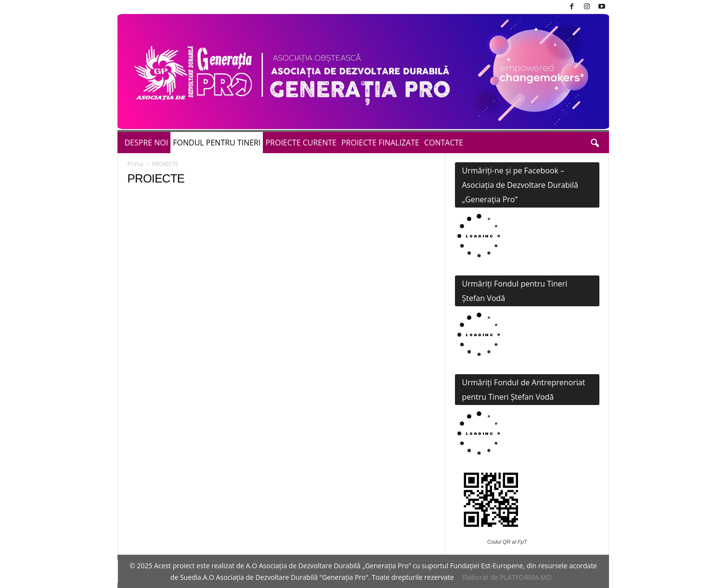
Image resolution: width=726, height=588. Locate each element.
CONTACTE (444, 143)
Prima (136, 164)
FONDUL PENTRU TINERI (217, 143)
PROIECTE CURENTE (301, 143)
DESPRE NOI (147, 143)
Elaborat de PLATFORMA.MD (507, 577)
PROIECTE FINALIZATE (380, 143)
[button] (595, 143)
